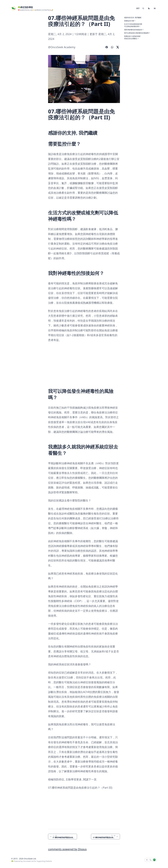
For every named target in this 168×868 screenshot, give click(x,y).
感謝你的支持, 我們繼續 (133, 17)
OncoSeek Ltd (28, 861)
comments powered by (67, 849)
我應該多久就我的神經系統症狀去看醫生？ (132, 37)
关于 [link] (138, 8)
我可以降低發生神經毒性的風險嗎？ (137, 33)
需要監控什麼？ (130, 21)
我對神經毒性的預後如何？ (134, 30)
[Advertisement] (23, 50)
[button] (155, 8)
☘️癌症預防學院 (25, 7)
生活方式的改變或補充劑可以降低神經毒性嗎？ (133, 25)
